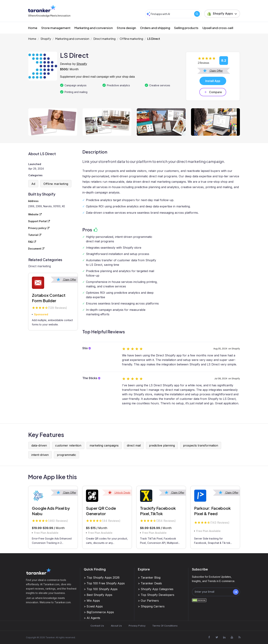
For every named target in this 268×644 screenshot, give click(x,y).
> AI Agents (92, 618)
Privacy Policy (137, 626)
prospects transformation (201, 445)
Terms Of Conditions (165, 626)
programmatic (67, 455)
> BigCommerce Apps (99, 612)
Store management (56, 28)
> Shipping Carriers (151, 606)
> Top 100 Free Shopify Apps (104, 583)
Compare (213, 92)
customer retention (68, 445)
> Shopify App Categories (156, 589)
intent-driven (40, 455)
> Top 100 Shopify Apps (101, 589)
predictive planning (162, 445)
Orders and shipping (155, 28)
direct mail (134, 445)
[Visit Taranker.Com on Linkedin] (224, 637)
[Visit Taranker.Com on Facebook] (209, 637)
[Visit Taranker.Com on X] (217, 637)
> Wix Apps (92, 601)
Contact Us (97, 626)
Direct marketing (104, 39)
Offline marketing (131, 39)
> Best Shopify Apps (98, 595)
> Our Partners (148, 601)
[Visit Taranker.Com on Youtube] (232, 637)
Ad (33, 184)
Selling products (186, 28)
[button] (222, 14)
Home (33, 28)
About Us (116, 626)
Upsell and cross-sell (218, 28)
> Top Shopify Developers (156, 595)
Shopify (46, 39)
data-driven (39, 445)
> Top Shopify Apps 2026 (102, 578)
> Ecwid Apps (93, 606)
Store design (126, 28)
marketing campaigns (104, 445)
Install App (213, 81)
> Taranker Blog (149, 578)
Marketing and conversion (94, 28)
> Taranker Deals (150, 583)
